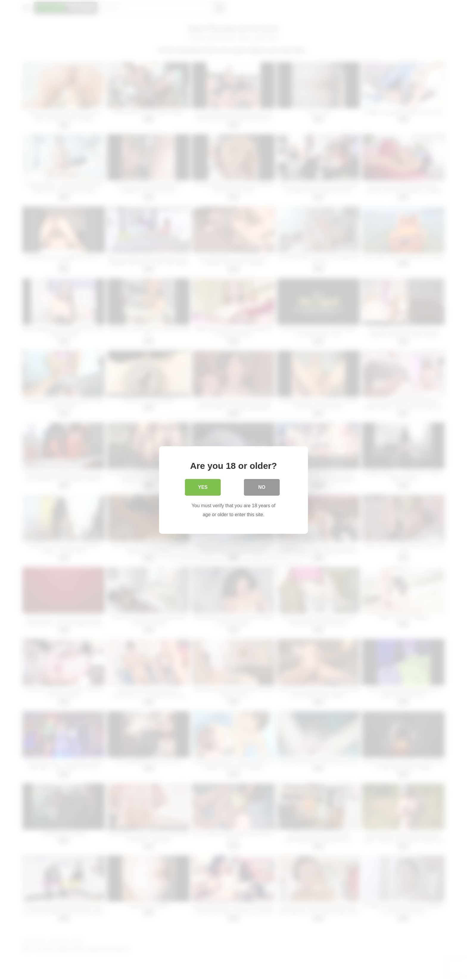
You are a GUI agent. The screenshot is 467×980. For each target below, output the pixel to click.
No (262, 487)
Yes (203, 487)
